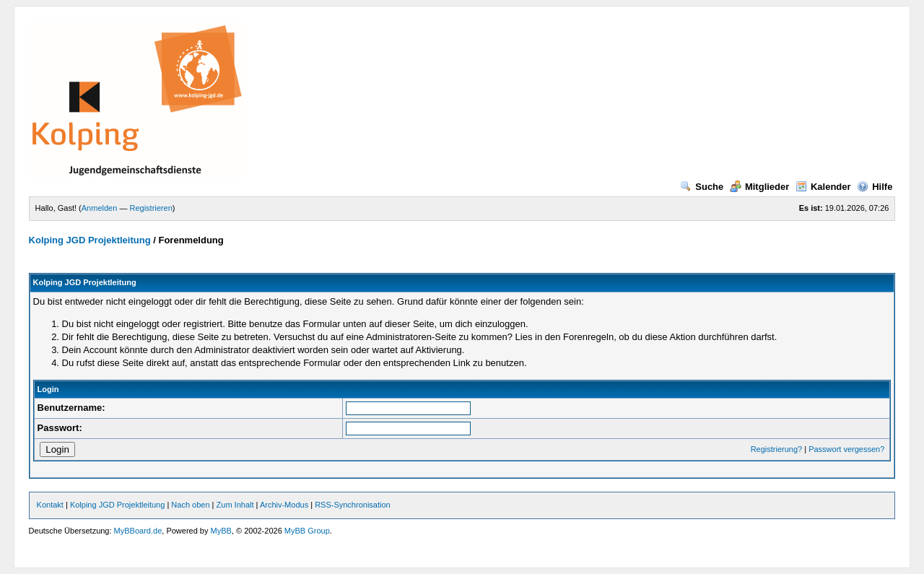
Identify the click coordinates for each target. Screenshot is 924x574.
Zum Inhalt (235, 505)
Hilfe (875, 187)
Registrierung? (777, 449)
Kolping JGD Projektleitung (90, 240)
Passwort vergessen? (846, 449)
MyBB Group (307, 531)
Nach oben (190, 505)
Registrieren (151, 208)
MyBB (221, 531)
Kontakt (50, 505)
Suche (702, 187)
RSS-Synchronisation (353, 505)
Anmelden (100, 208)
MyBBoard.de (138, 531)
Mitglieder (759, 187)
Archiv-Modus (284, 505)
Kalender (823, 187)
